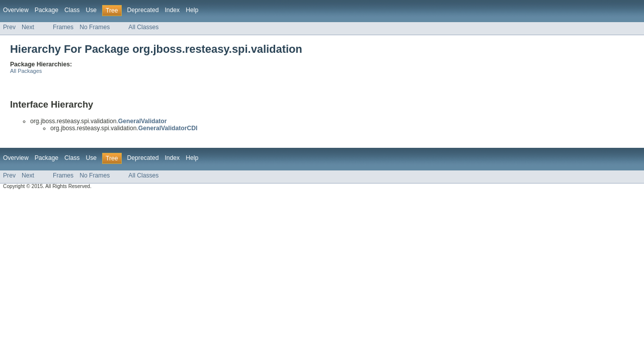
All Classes (143, 27)
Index (172, 10)
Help (192, 10)
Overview (16, 10)
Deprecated (143, 10)
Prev (9, 27)
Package (47, 10)
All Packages (26, 71)
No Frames (95, 27)
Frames (63, 27)
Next (28, 27)
